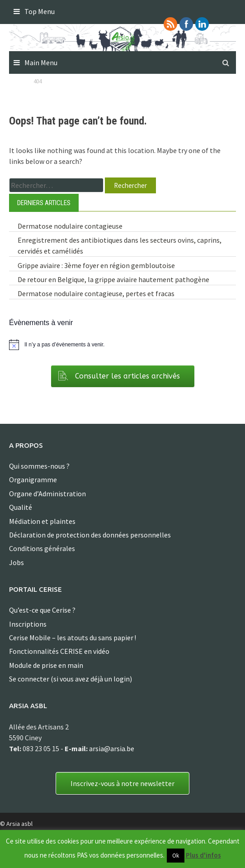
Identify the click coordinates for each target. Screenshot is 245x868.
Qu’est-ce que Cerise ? (42, 610)
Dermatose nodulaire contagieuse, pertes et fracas (96, 293)
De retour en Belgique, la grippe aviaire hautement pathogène (113, 279)
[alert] (122, 345)
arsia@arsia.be (112, 748)
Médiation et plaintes (42, 521)
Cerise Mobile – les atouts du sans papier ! (73, 638)
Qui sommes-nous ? (39, 466)
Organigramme (33, 480)
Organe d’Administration (47, 494)
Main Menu (41, 62)
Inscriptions (28, 624)
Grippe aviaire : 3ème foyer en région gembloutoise (96, 265)
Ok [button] (176, 856)
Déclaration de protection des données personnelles (90, 535)
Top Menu (40, 11)
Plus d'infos (203, 855)
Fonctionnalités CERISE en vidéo (59, 651)
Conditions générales (42, 548)
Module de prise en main (46, 665)
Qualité (21, 507)
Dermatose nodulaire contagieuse (70, 226)
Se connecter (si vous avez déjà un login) (71, 679)
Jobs (16, 562)
